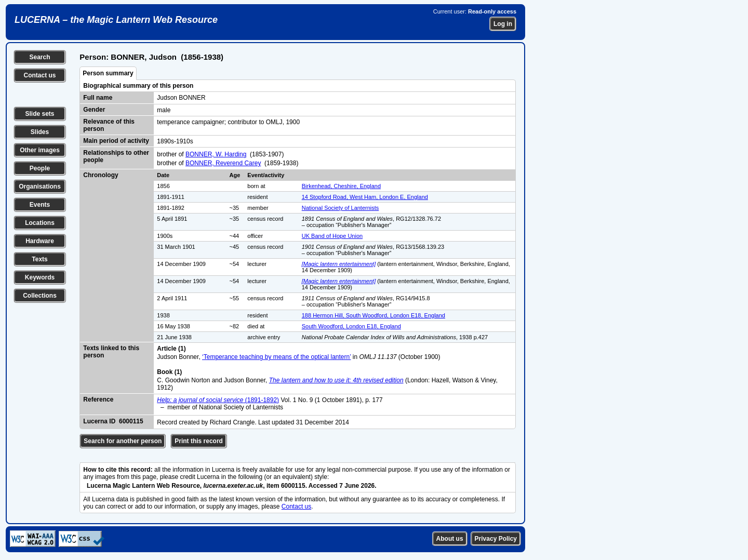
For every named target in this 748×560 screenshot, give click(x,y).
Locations (40, 223)
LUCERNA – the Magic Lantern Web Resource (116, 20)
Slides (40, 132)
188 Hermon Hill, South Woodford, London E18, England (373, 315)
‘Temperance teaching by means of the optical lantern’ (276, 357)
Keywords (40, 277)
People (40, 168)
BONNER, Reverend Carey (223, 163)
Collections (40, 296)
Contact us (39, 75)
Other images (40, 150)
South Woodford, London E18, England (351, 326)
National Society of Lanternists (340, 208)
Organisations (40, 186)
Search (39, 57)
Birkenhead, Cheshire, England (341, 186)
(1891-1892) (218, 400)
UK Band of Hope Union (332, 236)
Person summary (108, 73)
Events (40, 205)
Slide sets (39, 114)
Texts (39, 259)
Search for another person (123, 441)
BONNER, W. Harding (216, 154)
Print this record (199, 441)
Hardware (40, 241)
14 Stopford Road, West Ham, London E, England (365, 197)
